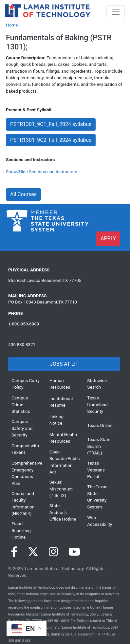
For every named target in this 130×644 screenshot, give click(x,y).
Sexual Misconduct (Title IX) (61, 489)
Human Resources (60, 384)
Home (12, 25)
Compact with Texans (25, 449)
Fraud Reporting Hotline (21, 530)
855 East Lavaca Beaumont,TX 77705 (45, 280)
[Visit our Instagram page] (53, 552)
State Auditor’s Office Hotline (63, 512)
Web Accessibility (100, 521)
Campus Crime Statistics (21, 405)
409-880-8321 (22, 344)
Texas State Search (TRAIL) (99, 446)
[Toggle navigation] (116, 12)
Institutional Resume (61, 402)
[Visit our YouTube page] (74, 552)
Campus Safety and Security (22, 428)
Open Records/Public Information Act (64, 462)
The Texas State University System (97, 497)
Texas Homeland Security (97, 405)
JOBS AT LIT (64, 364)
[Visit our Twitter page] (33, 552)
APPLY (108, 239)
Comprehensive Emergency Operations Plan (26, 473)
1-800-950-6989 (24, 324)
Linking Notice (56, 420)
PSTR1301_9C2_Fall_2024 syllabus (51, 140)
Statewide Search (97, 384)
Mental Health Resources (63, 438)
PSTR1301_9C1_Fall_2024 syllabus (51, 124)
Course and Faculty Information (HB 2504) (23, 503)
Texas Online (100, 425)
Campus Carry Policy (26, 384)
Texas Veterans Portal (96, 470)
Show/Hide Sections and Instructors (42, 172)
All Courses (23, 194)
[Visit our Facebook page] (14, 552)
